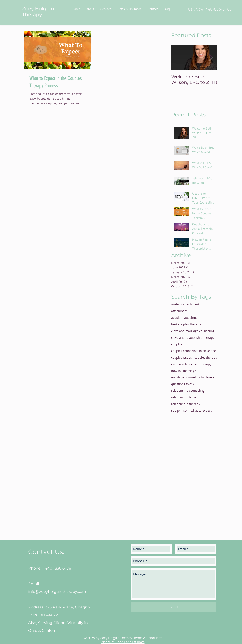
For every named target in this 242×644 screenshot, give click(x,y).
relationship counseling (188, 391)
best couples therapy (186, 324)
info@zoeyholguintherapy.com (57, 592)
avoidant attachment (186, 318)
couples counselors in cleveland (194, 351)
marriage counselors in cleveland (194, 377)
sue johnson (180, 411)
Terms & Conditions (148, 638)
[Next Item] (211, 58)
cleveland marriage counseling (193, 331)
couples (177, 344)
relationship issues (185, 397)
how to (176, 371)
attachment (179, 311)
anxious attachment (185, 304)
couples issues (181, 358)
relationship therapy (186, 404)
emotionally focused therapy (191, 364)
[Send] (174, 607)
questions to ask (183, 384)
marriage (190, 371)
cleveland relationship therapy (193, 338)
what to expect (201, 411)
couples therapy (206, 358)
